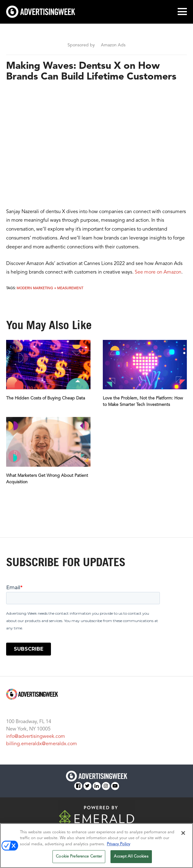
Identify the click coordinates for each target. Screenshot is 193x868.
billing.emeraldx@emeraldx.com (42, 744)
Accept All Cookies (131, 856)
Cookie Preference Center (79, 856)
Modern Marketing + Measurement (50, 288)
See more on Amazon (158, 272)
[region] (96, 846)
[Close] (183, 833)
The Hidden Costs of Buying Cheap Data (46, 398)
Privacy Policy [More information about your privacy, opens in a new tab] (118, 844)
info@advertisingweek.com (36, 737)
